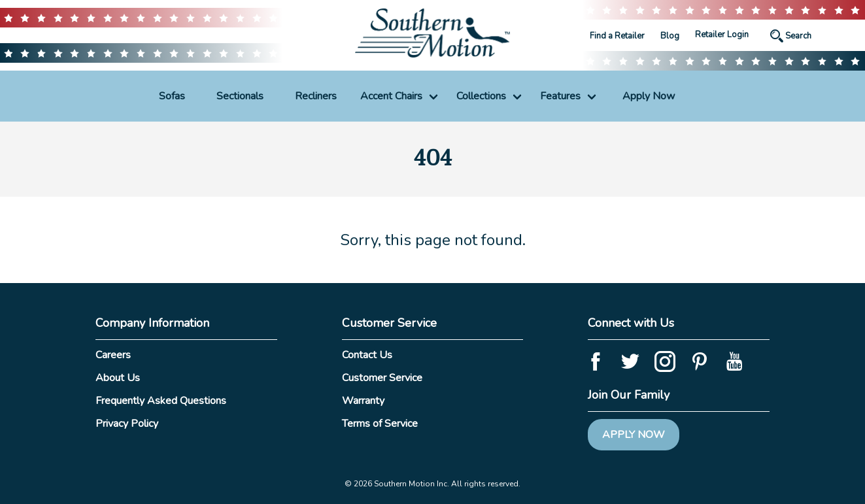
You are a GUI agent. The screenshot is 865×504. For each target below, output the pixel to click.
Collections (481, 96)
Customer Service (382, 378)
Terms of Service (380, 424)
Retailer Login (722, 35)
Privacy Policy (127, 424)
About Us (118, 378)
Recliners (316, 96)
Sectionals (240, 96)
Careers (113, 355)
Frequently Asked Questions (161, 401)
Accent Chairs (391, 96)
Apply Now (649, 96)
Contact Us (367, 355)
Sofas (172, 96)
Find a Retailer (617, 36)
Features (560, 96)
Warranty (363, 401)
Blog (670, 36)
